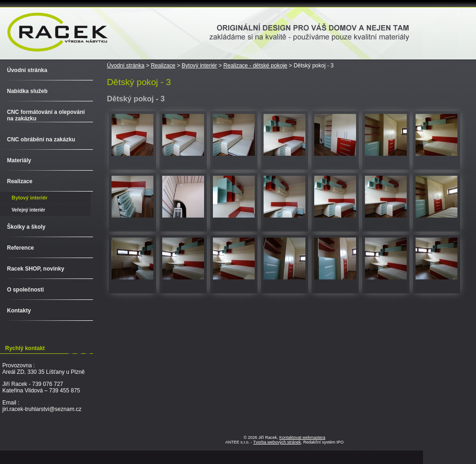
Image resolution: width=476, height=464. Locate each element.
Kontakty (19, 311)
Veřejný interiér (28, 210)
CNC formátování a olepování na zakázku (46, 115)
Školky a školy (26, 227)
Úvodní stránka (126, 66)
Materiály (19, 160)
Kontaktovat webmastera (302, 437)
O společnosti (25, 290)
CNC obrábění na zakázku (41, 139)
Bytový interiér (199, 66)
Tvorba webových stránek (277, 442)
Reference (20, 248)
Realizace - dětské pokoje (255, 66)
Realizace (163, 66)
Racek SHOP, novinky (36, 269)
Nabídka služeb (27, 91)
